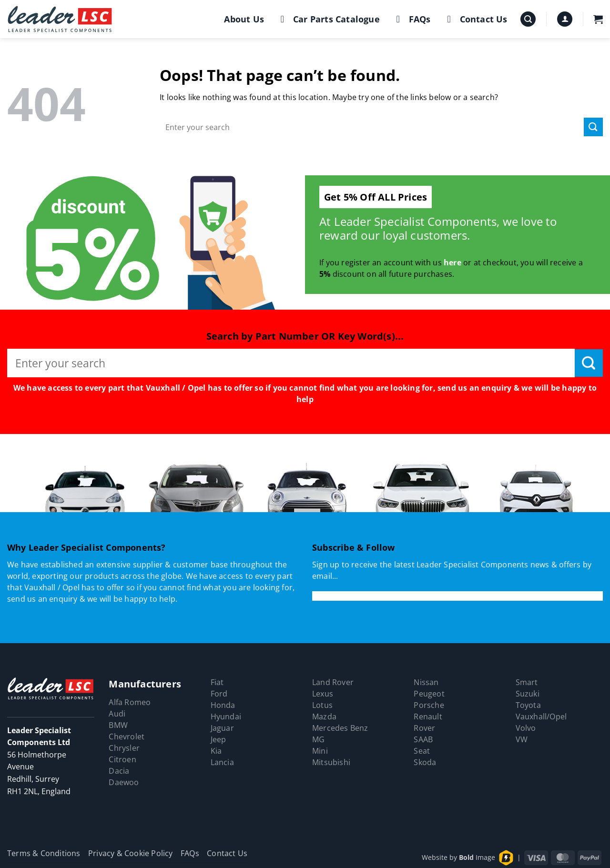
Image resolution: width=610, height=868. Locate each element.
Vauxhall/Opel (541, 717)
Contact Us (475, 19)
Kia (216, 751)
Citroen (122, 759)
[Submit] (593, 127)
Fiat (217, 682)
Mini (320, 751)
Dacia (119, 771)
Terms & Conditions (44, 853)
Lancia (222, 762)
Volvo (526, 728)
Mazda (324, 717)
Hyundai (226, 717)
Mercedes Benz (340, 728)
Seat (422, 751)
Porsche (429, 705)
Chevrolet (127, 737)
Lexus (323, 694)
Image (477, 857)
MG (318, 739)
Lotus (322, 705)
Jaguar (222, 728)
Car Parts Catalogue (328, 19)
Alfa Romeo (130, 702)
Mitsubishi (331, 762)
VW (522, 739)
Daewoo (124, 782)
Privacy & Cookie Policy (131, 853)
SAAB (423, 739)
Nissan (426, 682)
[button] (528, 19)
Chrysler (124, 748)
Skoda (425, 762)
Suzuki (528, 694)
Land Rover (333, 682)
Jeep (219, 739)
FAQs (412, 19)
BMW (118, 725)
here (452, 262)
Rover (424, 728)
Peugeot (429, 694)
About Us (244, 19)
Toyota (528, 705)
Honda (223, 705)
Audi (117, 714)
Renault (428, 717)
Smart (527, 682)
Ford (219, 694)
